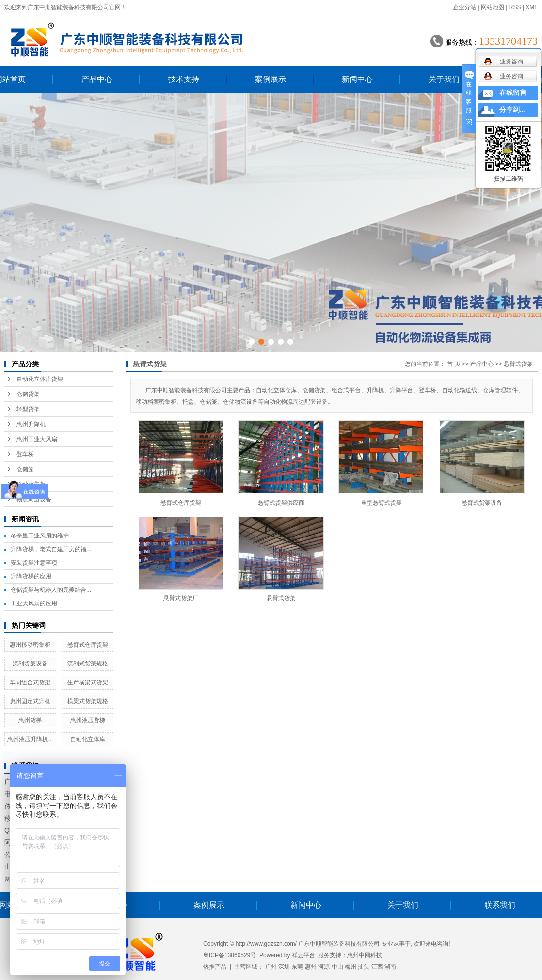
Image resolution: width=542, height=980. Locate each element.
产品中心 (97, 79)
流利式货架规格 (88, 664)
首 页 (454, 364)
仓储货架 (28, 394)
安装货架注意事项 (34, 563)
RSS (515, 7)
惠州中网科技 (365, 955)
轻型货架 (28, 409)
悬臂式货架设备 (482, 503)
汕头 (364, 967)
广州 (271, 967)
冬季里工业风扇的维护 (40, 536)
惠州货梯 (30, 720)
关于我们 (444, 79)
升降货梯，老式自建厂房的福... (51, 549)
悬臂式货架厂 (181, 598)
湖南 (390, 967)
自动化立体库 (88, 739)
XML (532, 7)
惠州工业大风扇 (37, 439)
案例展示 (271, 79)
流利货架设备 (30, 664)
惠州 (311, 967)
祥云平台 (303, 955)
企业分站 (464, 7)
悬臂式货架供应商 (281, 503)
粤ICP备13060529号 (230, 955)
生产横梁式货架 (88, 682)
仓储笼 (25, 469)
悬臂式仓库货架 (88, 645)
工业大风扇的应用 (34, 603)
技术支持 (184, 79)
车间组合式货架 (30, 682)
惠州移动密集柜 (30, 645)
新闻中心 (357, 79)
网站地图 (493, 7)
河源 (324, 967)
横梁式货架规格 (88, 701)
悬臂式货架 (518, 364)
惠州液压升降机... (30, 739)
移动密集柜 (31, 484)
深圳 (284, 967)
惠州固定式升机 (30, 701)
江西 (377, 967)
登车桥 (25, 454)
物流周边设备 (34, 499)
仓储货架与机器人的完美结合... (51, 590)
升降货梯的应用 (31, 576)
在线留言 (513, 93)
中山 (337, 967)
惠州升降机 (31, 424)
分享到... (512, 110)
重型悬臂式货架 (382, 503)
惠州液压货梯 (88, 720)
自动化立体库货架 (40, 379)
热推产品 (215, 967)
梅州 (351, 967)
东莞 (297, 967)
